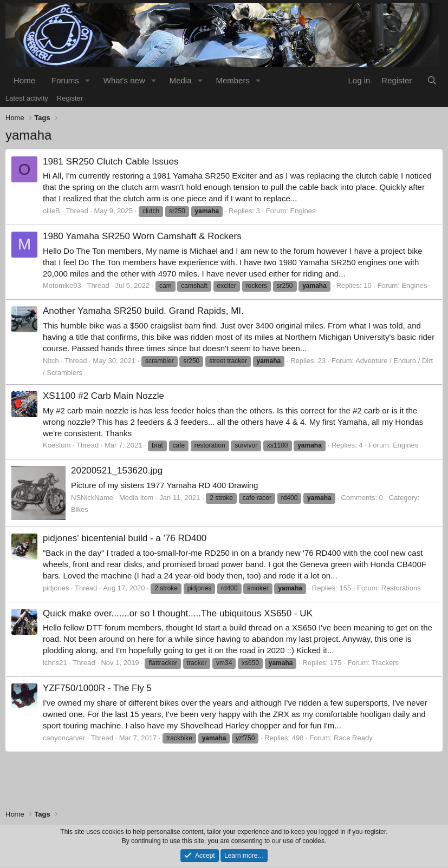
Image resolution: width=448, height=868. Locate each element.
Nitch (51, 361)
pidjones (56, 588)
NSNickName (92, 498)
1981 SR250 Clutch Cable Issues (111, 162)
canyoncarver (64, 738)
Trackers (385, 663)
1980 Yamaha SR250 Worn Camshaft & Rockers (142, 236)
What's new (124, 80)
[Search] (432, 80)
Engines (303, 211)
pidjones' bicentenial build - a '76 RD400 (125, 538)
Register (70, 98)
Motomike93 (62, 285)
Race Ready (353, 738)
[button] (88, 80)
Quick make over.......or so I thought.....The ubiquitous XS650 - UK (178, 613)
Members (233, 80)
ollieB (51, 211)
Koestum (57, 445)
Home (24, 80)
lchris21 (55, 663)
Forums (65, 80)
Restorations (401, 588)
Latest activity (27, 98)
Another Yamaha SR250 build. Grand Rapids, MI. (143, 311)
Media (181, 80)
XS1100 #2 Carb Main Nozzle (103, 396)
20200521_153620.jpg (117, 471)
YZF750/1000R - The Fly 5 (97, 688)
